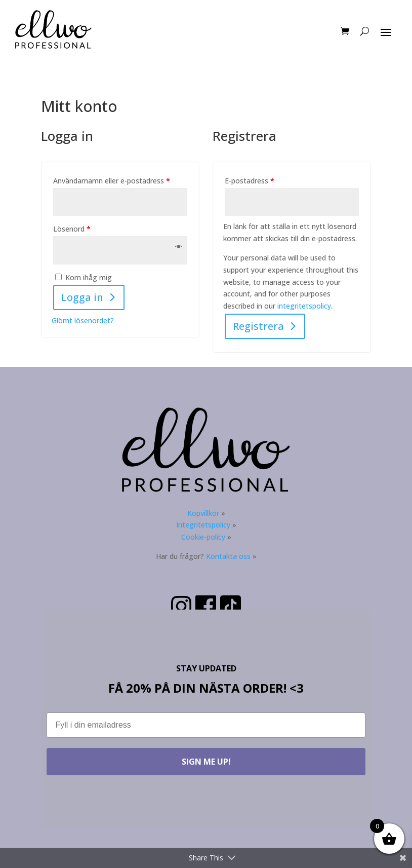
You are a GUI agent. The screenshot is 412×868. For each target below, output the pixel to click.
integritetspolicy (304, 306)
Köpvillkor (203, 513)
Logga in (82, 297)
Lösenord (72, 229)
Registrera (258, 326)
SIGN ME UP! (206, 762)
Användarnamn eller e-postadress (112, 181)
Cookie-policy (203, 537)
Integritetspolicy (203, 525)
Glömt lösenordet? (83, 320)
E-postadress (250, 181)
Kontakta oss (228, 556)
